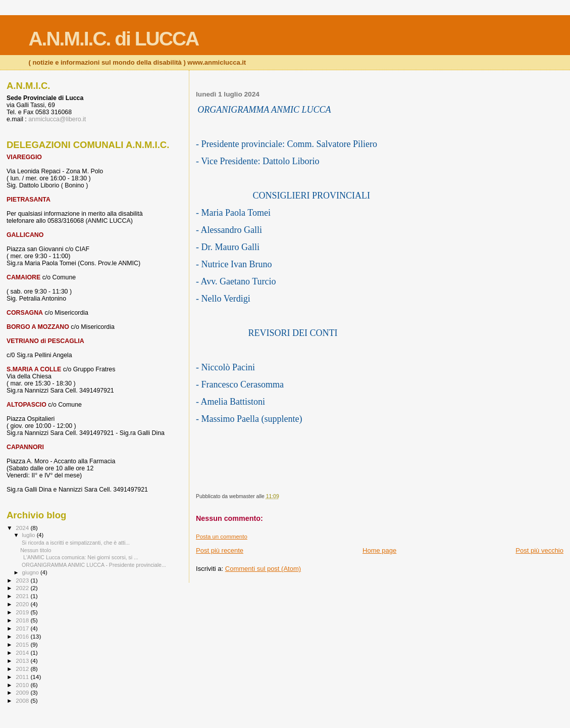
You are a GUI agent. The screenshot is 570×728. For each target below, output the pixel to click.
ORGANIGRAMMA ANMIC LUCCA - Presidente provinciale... (93, 565)
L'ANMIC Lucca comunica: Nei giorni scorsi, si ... (79, 557)
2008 (23, 700)
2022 (23, 588)
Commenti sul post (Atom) (263, 569)
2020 (23, 604)
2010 (23, 685)
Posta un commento (222, 537)
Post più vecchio (539, 550)
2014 (23, 652)
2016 (23, 636)
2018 (23, 620)
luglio (30, 535)
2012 (23, 669)
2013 (23, 661)
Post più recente (220, 550)
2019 (23, 612)
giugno (32, 572)
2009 (23, 692)
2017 (23, 628)
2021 (23, 596)
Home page (379, 550)
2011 (23, 677)
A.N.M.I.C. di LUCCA (113, 39)
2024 (23, 528)
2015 (23, 644)
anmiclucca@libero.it (57, 119)
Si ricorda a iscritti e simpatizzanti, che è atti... (75, 543)
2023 (23, 580)
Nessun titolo (36, 550)
